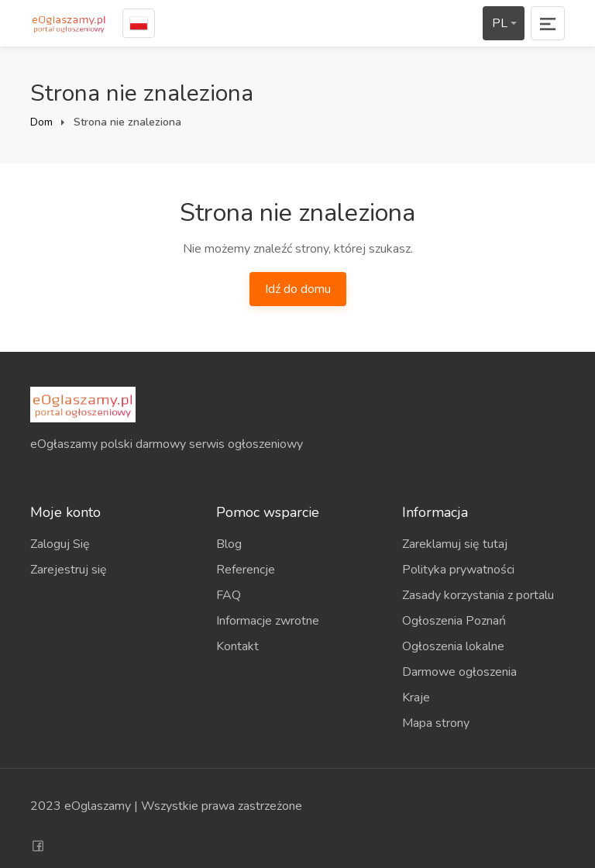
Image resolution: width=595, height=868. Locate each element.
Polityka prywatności (458, 570)
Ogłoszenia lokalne (453, 646)
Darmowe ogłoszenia (459, 672)
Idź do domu (298, 289)
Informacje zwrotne (268, 621)
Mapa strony (436, 723)
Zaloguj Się (60, 544)
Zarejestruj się (69, 570)
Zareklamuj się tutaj (455, 544)
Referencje (246, 570)
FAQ (229, 595)
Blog (229, 544)
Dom (41, 122)
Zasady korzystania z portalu (478, 595)
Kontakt (237, 646)
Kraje (416, 697)
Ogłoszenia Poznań (454, 621)
